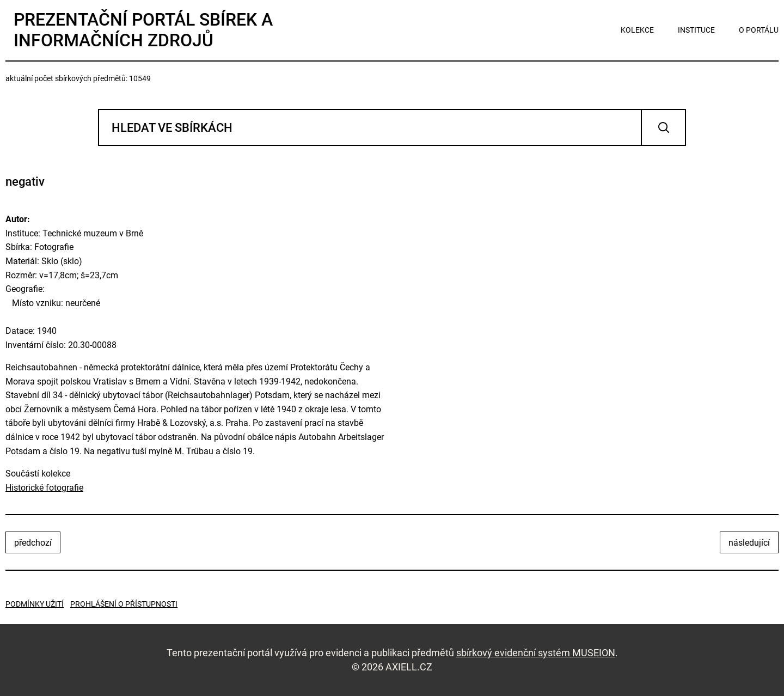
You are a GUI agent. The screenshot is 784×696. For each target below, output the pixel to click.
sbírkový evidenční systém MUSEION (536, 653)
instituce (696, 30)
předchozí (33, 543)
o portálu (759, 30)
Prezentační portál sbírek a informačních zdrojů (143, 30)
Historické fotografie (44, 488)
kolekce (637, 30)
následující (749, 543)
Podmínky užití (35, 604)
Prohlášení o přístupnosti (124, 604)
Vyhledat (663, 127)
